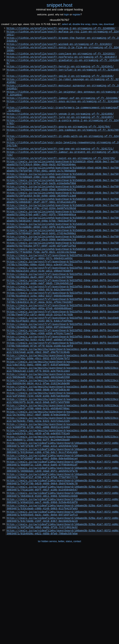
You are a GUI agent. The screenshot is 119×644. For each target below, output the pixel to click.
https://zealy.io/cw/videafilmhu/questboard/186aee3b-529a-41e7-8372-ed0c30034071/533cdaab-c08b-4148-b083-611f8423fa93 (63, 598)
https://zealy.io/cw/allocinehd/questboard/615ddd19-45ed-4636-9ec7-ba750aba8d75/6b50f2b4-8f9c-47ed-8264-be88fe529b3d (63, 241)
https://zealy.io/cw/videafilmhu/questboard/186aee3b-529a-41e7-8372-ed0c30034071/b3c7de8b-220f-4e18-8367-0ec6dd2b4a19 (63, 613)
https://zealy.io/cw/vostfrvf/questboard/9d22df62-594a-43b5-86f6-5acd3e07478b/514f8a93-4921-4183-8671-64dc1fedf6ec (63, 375)
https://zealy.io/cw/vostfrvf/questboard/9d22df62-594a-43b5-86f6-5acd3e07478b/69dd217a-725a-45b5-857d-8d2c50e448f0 (63, 338)
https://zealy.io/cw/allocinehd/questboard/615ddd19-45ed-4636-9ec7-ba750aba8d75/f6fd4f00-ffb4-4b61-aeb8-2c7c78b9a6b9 (63, 196)
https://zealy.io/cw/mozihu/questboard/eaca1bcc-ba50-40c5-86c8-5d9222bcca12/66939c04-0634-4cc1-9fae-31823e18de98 (63, 449)
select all (66, 24)
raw (101, 24)
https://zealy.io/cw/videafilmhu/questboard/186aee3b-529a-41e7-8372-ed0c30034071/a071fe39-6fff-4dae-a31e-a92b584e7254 (63, 524)
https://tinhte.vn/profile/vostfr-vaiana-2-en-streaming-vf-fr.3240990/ (61, 29)
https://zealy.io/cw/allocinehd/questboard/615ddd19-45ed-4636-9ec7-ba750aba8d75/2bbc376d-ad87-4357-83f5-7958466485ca (63, 248)
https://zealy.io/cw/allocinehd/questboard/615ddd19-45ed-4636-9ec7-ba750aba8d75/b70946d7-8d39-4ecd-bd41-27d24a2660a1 (63, 271)
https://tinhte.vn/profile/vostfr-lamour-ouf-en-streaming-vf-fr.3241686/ (63, 112)
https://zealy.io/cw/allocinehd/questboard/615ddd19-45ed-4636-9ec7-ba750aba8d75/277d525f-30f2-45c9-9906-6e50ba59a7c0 (63, 278)
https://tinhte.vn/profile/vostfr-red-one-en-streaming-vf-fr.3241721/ (60, 172)
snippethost (59, 5)
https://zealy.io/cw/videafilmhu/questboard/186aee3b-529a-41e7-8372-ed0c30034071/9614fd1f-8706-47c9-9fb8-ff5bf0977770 (63, 561)
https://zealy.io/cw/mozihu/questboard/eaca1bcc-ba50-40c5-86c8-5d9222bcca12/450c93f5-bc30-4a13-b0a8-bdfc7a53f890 (63, 472)
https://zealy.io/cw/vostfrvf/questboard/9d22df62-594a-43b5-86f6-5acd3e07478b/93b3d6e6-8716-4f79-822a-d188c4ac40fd (63, 405)
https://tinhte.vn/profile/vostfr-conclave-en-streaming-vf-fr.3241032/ (61, 59)
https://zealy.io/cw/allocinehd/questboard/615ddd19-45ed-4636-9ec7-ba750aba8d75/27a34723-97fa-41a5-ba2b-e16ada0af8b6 (63, 211)
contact (77, 638)
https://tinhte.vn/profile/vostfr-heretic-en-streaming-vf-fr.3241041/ (60, 74)
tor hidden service (47, 638)
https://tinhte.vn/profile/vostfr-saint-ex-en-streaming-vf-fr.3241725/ (61, 183)
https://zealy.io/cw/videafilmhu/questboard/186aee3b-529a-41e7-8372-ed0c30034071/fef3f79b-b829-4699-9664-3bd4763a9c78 (63, 568)
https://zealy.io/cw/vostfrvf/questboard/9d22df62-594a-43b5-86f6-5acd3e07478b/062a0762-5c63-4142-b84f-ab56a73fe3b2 (63, 397)
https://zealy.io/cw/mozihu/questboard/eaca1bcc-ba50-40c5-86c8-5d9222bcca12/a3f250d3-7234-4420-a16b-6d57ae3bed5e (63, 464)
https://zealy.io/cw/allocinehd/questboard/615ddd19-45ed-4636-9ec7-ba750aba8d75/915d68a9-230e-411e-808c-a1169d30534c (63, 204)
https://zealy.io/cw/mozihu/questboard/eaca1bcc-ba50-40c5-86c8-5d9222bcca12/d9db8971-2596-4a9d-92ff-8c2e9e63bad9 (63, 516)
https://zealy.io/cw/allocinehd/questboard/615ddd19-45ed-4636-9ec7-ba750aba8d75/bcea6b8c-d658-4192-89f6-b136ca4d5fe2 (63, 263)
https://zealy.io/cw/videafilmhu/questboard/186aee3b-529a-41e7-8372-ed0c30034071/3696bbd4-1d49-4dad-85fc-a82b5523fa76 (63, 554)
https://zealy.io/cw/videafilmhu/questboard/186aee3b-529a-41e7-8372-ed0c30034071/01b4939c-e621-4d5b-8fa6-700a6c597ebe (63, 628)
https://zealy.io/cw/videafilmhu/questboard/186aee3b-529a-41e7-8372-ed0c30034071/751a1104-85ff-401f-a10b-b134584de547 (63, 576)
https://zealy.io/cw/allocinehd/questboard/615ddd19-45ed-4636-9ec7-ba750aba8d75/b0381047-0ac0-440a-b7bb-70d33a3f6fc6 (63, 256)
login (67, 15)
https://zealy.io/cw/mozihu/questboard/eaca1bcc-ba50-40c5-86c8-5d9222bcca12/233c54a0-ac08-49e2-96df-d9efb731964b (63, 412)
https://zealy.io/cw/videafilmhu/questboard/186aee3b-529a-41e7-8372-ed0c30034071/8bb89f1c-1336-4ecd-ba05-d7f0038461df (63, 546)
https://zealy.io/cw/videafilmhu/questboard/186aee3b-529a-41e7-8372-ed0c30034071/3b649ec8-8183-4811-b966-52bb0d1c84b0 (63, 583)
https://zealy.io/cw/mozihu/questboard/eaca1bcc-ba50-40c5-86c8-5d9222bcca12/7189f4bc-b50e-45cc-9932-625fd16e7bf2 (63, 420)
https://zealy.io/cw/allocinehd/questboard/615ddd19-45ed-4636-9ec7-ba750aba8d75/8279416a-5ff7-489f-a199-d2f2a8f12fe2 (63, 286)
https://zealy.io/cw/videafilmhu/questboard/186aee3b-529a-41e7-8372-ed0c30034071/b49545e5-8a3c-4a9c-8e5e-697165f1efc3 (63, 606)
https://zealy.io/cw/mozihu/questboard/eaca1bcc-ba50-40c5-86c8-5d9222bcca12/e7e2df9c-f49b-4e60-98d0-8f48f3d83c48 (63, 457)
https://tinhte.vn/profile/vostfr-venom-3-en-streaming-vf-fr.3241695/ (60, 130)
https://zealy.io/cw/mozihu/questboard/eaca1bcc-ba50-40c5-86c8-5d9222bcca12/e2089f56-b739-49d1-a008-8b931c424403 (63, 501)
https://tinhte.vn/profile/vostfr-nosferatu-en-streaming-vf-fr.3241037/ (62, 63)
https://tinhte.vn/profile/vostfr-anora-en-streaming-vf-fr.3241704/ (59, 146)
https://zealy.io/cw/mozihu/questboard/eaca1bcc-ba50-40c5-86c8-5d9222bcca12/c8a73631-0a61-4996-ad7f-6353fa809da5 (63, 427)
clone (95, 24)
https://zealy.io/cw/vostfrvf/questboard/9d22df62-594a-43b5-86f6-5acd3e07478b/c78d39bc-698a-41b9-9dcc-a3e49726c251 (63, 308)
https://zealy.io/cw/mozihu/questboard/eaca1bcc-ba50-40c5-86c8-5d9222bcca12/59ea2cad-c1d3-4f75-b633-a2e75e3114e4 (63, 434)
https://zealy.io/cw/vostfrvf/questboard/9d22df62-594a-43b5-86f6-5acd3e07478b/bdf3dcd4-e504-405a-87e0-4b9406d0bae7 (63, 360)
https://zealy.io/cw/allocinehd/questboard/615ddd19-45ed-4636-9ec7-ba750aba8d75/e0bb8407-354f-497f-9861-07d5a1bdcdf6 (63, 233)
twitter (61, 638)
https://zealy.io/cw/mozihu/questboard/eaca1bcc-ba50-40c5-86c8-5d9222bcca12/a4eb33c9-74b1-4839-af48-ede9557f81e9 (63, 509)
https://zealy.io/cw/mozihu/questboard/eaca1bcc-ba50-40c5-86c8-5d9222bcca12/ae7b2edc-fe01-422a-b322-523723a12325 (63, 494)
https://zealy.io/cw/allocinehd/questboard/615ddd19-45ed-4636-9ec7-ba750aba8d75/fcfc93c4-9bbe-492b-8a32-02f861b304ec (63, 189)
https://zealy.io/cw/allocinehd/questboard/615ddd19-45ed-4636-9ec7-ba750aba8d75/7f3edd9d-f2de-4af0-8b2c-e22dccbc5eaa (63, 293)
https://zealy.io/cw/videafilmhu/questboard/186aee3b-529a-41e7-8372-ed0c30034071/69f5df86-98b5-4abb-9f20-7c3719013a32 (63, 621)
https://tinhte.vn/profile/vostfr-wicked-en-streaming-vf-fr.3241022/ (59, 48)
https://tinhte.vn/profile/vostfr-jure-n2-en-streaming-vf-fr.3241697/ (60, 134)
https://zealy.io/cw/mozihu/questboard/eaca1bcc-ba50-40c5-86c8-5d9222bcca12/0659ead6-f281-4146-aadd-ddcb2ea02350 (63, 442)
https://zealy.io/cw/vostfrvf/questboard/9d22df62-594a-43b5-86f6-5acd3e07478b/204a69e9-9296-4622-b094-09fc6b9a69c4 (63, 382)
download (109, 24)
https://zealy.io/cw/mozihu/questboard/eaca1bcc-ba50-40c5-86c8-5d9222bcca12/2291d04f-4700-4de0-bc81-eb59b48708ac (63, 479)
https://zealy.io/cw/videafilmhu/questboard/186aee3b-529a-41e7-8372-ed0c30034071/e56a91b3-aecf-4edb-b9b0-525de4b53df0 (63, 591)
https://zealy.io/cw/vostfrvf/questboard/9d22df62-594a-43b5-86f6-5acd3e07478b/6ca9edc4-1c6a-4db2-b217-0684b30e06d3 (63, 345)
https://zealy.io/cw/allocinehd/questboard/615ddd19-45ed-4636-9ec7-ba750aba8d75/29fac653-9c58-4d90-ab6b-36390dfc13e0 (63, 226)
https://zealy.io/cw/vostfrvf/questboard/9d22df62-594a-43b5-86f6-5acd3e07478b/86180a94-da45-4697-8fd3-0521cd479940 (63, 323)
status (69, 638)
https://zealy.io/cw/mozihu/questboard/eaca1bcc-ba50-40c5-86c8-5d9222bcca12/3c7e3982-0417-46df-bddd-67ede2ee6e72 (63, 487)
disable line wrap (81, 24)
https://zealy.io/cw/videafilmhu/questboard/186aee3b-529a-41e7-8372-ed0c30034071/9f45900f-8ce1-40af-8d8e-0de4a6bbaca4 (63, 539)
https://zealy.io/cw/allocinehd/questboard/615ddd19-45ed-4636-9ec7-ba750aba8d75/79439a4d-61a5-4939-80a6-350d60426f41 (63, 218)
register (77, 15)
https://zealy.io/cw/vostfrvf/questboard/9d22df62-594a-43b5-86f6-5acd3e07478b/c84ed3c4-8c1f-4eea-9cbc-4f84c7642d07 (63, 353)
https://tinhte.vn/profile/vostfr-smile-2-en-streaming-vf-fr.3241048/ (60, 85)
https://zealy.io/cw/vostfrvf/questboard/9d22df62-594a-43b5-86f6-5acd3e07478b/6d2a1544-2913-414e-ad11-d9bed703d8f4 (63, 315)
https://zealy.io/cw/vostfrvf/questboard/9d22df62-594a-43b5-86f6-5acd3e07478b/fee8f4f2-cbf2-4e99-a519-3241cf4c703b (63, 367)
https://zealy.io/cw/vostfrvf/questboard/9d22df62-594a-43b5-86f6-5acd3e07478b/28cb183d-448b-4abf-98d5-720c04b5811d (63, 330)
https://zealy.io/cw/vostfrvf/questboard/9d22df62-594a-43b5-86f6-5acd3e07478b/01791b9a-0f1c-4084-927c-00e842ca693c (63, 300)
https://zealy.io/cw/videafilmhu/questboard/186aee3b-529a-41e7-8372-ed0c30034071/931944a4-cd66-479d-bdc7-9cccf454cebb (63, 531)
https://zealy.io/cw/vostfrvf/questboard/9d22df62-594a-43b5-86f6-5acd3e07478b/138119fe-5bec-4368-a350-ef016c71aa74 (63, 390)
